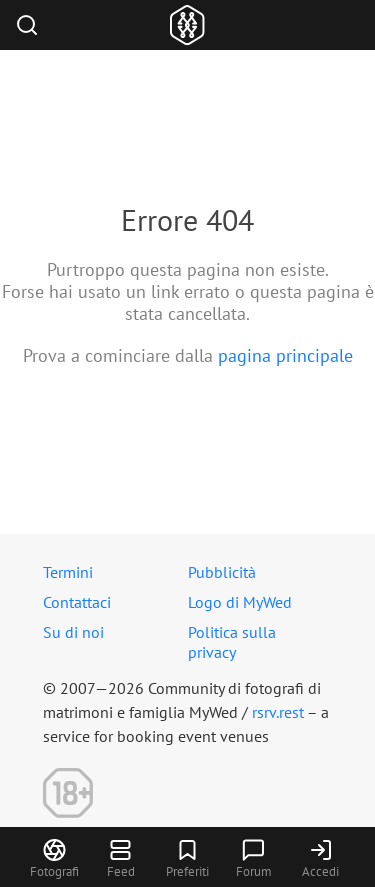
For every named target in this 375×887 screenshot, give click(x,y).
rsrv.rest (278, 712)
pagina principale (285, 355)
